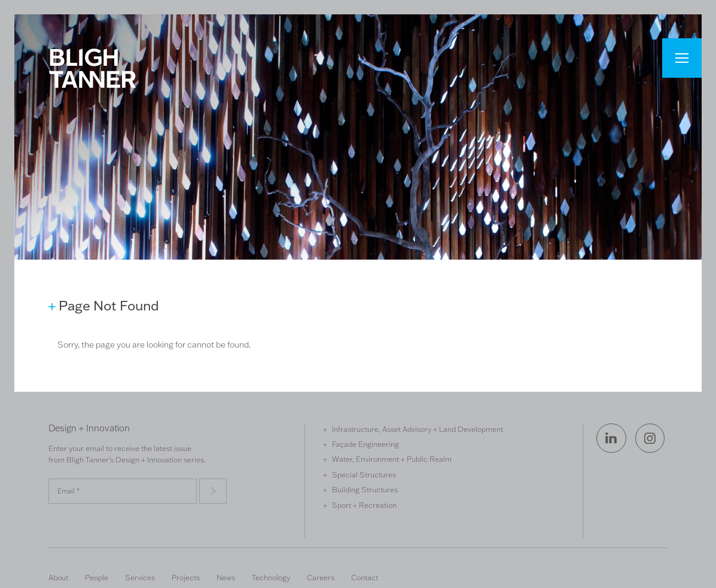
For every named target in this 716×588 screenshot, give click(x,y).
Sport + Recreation (364, 505)
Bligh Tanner (92, 68)
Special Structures (364, 474)
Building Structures (365, 489)
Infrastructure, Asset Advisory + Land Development (418, 429)
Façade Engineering (365, 444)
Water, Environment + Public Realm (392, 459)
